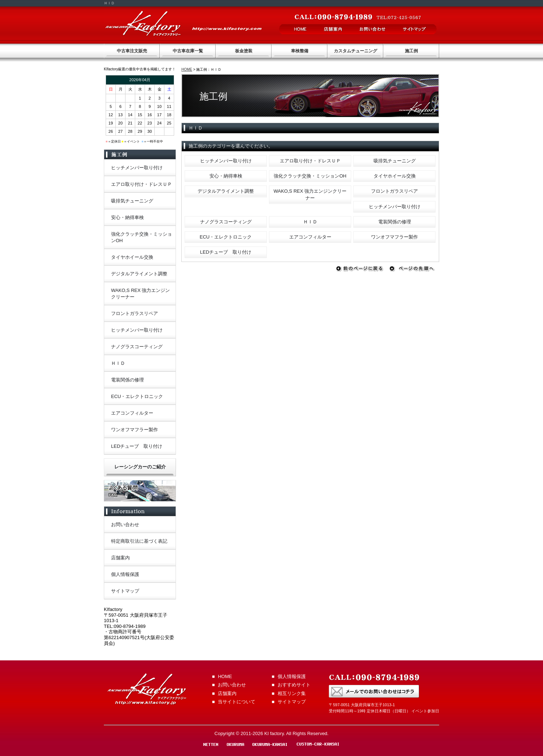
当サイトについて (237, 702)
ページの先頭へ (414, 269)
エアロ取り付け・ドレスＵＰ (310, 161)
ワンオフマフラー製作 (394, 237)
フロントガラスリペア (394, 191)
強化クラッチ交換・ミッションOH (310, 176)
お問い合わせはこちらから (374, 692)
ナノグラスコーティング (226, 222)
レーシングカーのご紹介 (140, 467)
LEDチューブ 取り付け (226, 252)
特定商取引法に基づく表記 (139, 541)
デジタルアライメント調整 (226, 191)
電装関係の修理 (395, 222)
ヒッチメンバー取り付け (226, 161)
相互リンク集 (292, 693)
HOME (301, 29)
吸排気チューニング (395, 161)
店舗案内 (333, 29)
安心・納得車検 (226, 176)
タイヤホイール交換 (395, 176)
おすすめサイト (294, 685)
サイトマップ (415, 29)
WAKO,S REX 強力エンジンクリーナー (310, 194)
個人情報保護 (125, 574)
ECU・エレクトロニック (226, 237)
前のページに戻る (361, 269)
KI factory (143, 23)
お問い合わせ (373, 29)
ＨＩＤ (310, 222)
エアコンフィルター (310, 237)
